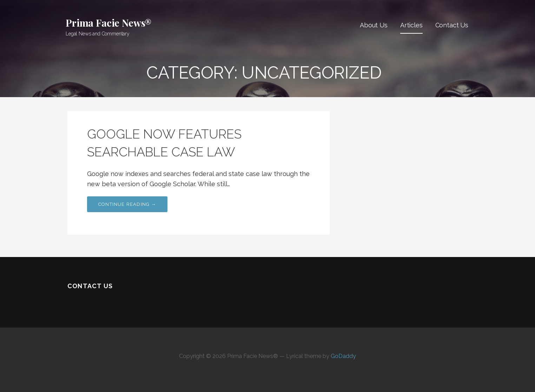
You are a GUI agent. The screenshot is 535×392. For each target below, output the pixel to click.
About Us (374, 25)
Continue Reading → (127, 204)
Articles (411, 25)
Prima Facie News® (109, 23)
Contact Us (452, 25)
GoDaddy (343, 356)
